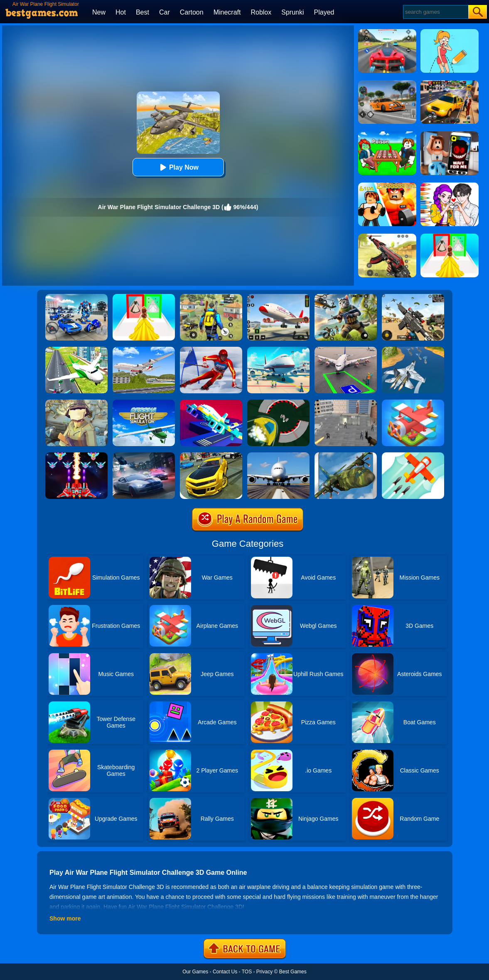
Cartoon (192, 12)
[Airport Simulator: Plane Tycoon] (278, 350)
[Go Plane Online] (413, 455)
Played (324, 12)
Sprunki (292, 12)
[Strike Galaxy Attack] (76, 455)
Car (165, 12)
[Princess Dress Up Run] (144, 297)
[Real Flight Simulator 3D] (278, 455)
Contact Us (225, 972)
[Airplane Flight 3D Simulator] (76, 350)
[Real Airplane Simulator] (278, 297)
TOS (247, 972)
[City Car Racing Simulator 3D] (144, 455)
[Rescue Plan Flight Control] (211, 402)
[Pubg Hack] (211, 297)
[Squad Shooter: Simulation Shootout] (413, 297)
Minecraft (227, 12)
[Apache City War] (346, 402)
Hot (121, 12)
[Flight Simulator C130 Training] (346, 455)
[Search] (435, 12)
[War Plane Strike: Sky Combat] (413, 350)
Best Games (293, 972)
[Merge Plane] (413, 402)
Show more (65, 918)
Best (143, 12)
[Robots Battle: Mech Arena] (76, 297)
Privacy (264, 972)
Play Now (178, 167)
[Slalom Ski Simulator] (211, 350)
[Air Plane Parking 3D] (346, 350)
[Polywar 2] (76, 402)
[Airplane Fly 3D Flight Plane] (144, 350)
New (99, 12)
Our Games (195, 972)
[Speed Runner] (278, 402)
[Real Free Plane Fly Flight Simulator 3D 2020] (144, 402)
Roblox (261, 12)
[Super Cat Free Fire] (346, 297)
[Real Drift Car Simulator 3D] (211, 455)
